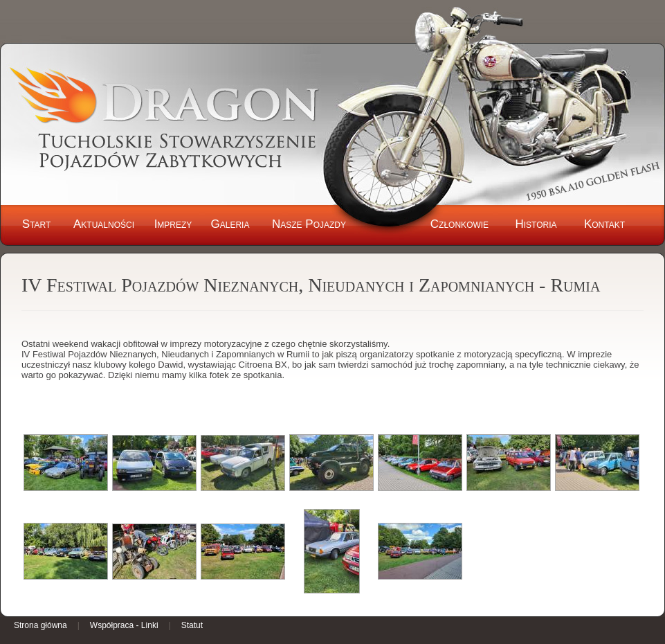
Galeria (230, 224)
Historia (536, 224)
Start (37, 224)
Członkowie (459, 224)
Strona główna (40, 625)
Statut (192, 625)
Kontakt (604, 224)
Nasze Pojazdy (309, 224)
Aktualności (104, 224)
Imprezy (173, 224)
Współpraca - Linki (124, 625)
